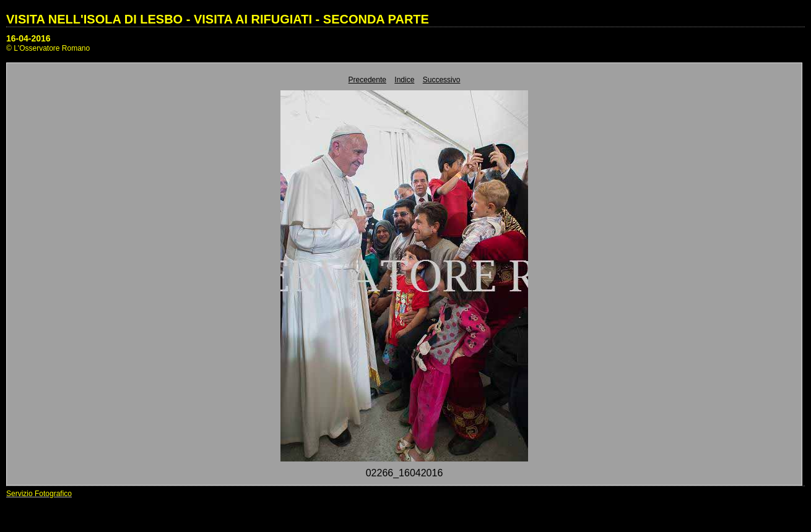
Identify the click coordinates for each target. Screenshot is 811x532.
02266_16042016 (405, 473)
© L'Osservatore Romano (48, 48)
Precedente (367, 80)
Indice (404, 80)
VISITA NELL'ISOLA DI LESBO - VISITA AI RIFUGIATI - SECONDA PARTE (218, 19)
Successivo (442, 80)
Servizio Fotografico (39, 494)
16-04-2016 (28, 38)
